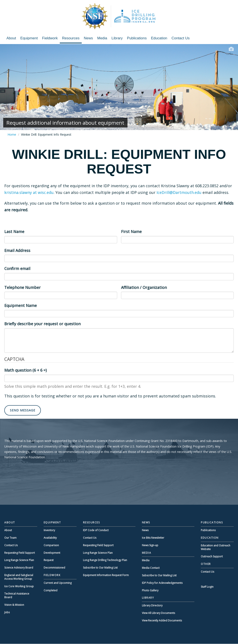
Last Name (14, 232)
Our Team (10, 538)
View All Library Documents (158, 613)
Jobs (7, 612)
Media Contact (151, 568)
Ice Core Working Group (19, 586)
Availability (50, 538)
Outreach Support (212, 556)
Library (117, 38)
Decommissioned (54, 568)
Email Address (17, 250)
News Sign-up (150, 545)
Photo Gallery (150, 590)
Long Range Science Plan (19, 560)
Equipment (29, 38)
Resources (71, 38)
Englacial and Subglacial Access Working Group (19, 577)
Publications (137, 38)
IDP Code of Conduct (96, 530)
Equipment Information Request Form (106, 575)
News (88, 38)
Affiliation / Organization (144, 287)
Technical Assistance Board (17, 595)
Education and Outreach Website (216, 547)
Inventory (49, 530)
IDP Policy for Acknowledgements (162, 583)
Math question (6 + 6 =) (25, 370)
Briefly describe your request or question (42, 324)
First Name (131, 232)
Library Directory (152, 605)
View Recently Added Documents (162, 620)
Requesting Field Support (20, 553)
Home (12, 134)
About (11, 38)
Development (52, 553)
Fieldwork (50, 38)
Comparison (51, 545)
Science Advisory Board (19, 568)
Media (102, 38)
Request (49, 560)
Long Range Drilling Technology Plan (105, 560)
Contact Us (181, 38)
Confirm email (17, 268)
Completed (51, 590)
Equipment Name (21, 305)
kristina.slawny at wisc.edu (29, 192)
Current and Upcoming (58, 583)
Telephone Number (22, 287)
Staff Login (207, 587)
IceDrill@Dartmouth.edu (179, 192)
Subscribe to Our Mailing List (100, 568)
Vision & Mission (14, 605)
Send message (23, 410)
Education (159, 38)
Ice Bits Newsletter (153, 538)
